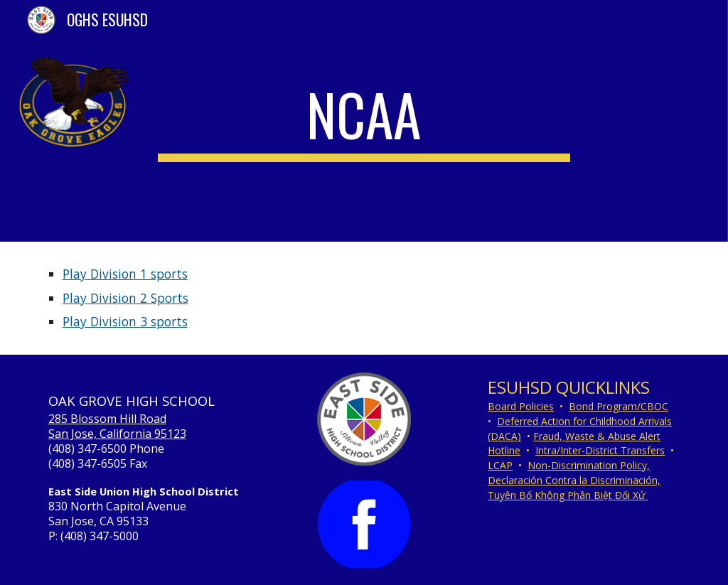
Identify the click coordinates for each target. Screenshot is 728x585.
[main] (364, 121)
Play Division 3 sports (125, 321)
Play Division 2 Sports (125, 298)
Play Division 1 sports (125, 274)
